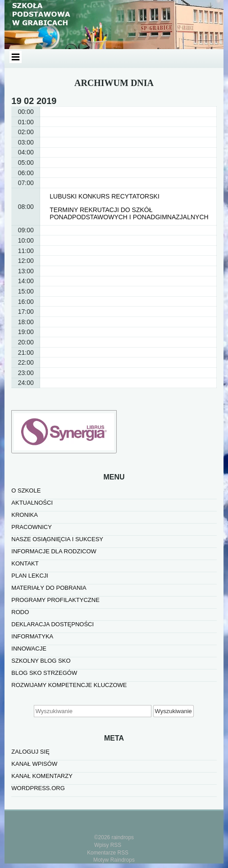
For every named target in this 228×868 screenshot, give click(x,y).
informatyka (32, 636)
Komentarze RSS (108, 853)
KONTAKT (25, 563)
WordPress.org (38, 788)
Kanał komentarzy (42, 776)
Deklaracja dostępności (52, 624)
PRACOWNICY (32, 527)
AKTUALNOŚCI (32, 503)
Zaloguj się (30, 752)
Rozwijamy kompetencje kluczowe (69, 685)
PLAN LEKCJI (30, 576)
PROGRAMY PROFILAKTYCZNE (55, 600)
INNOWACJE (29, 649)
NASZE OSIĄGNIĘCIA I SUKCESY (57, 539)
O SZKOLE (26, 491)
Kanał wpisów (34, 764)
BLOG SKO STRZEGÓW (44, 673)
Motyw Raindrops (114, 860)
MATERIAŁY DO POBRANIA (49, 588)
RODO (20, 612)
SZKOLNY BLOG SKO (41, 661)
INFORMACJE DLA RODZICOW (54, 551)
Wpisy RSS (108, 845)
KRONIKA (25, 515)
